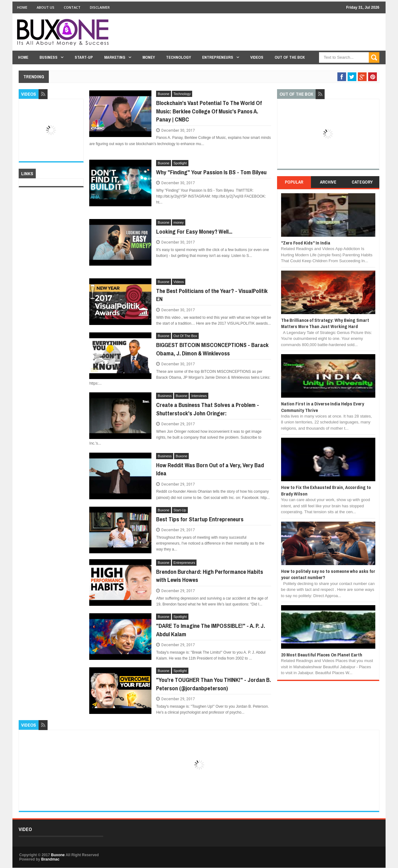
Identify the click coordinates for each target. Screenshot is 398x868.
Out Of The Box (290, 57)
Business (49, 57)
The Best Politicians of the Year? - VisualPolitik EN (212, 295)
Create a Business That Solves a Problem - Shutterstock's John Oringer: (208, 409)
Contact (72, 7)
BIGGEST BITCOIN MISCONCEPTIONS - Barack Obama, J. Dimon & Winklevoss (212, 349)
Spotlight (180, 163)
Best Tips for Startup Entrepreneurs (200, 519)
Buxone (163, 94)
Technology (178, 57)
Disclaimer (100, 7)
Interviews (199, 396)
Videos (257, 57)
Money (149, 57)
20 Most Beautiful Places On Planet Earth (322, 655)
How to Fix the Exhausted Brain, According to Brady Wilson (326, 490)
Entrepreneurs (218, 57)
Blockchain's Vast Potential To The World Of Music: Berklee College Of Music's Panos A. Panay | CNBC (209, 111)
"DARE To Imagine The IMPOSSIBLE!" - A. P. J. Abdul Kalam (211, 630)
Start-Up (84, 57)
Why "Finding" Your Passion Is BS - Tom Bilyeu (211, 172)
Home (22, 7)
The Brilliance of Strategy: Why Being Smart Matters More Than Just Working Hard (325, 323)
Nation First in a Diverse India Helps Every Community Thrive (323, 407)
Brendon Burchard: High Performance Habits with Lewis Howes (210, 576)
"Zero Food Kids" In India (306, 243)
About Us (46, 7)
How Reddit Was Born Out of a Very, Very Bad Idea (210, 469)
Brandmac (50, 859)
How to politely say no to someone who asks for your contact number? (328, 574)
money (179, 222)
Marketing (115, 57)
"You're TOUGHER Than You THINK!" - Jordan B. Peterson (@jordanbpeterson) (213, 684)
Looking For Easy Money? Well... (194, 231)
